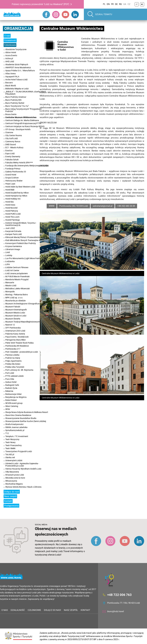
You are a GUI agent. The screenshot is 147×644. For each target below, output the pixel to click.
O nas (7, 36)
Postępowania (11, 506)
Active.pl (9, 58)
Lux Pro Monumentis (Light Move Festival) (24, 258)
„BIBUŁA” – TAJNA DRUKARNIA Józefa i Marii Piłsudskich (25, 93)
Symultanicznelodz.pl (15, 430)
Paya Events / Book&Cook (17, 337)
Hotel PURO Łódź (13, 214)
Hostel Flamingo (13, 220)
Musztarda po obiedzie (15, 301)
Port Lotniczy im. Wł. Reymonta (19, 370)
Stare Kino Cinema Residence (18, 415)
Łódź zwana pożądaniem (17, 273)
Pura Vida (10, 379)
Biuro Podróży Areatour (16, 97)
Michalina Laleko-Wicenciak (18, 289)
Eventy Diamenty (13, 157)
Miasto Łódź (11, 286)
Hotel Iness (10, 205)
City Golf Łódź (12, 138)
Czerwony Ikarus (13, 141)
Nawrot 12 (10, 325)
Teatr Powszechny (13, 445)
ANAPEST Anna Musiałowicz (18, 68)
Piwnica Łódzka (12, 355)
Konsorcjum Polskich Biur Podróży (21, 243)
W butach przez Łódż (15, 475)
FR (112, 4)
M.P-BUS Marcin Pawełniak (17, 276)
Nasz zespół (10, 496)
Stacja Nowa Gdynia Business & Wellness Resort (27, 412)
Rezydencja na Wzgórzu (16, 397)
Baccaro (9, 83)
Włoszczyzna (11, 481)
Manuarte (10, 283)
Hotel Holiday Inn (13, 199)
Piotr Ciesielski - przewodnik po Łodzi (22, 352)
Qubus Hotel (11, 382)
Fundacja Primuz (13, 169)
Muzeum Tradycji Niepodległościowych (23, 322)
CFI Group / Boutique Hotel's (18, 129)
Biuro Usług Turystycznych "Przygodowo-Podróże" (24, 110)
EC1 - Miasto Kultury (14, 147)
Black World (11, 86)
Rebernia (9, 391)
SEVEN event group (14, 403)
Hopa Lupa (10, 184)
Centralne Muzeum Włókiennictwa (21, 117)
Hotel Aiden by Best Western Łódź (20, 187)
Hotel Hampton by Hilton (16, 196)
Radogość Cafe (12, 385)
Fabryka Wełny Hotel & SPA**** (19, 163)
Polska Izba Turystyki (15, 367)
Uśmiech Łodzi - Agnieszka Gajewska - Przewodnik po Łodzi (22, 465)
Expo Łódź (10, 154)
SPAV (8, 409)
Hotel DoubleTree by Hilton (17, 193)
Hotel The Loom (12, 217)
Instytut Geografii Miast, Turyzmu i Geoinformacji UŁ (21, 224)
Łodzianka (10, 261)
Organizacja (18, 29)
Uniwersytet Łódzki (14, 460)
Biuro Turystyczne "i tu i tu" (17, 106)
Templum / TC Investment (17, 436)
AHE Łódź (10, 61)
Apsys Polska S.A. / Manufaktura (20, 71)
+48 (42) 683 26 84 (126, 206)
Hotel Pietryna (12, 211)
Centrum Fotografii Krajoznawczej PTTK (23, 123)
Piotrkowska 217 (13, 349)
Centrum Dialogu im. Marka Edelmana (22, 120)
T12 (7, 433)
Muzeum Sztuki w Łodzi (16, 316)
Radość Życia (11, 388)
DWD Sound (11, 144)
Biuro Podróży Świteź (15, 103)
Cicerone (9, 132)
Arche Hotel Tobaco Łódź (16, 80)
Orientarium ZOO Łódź (15, 331)
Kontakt (8, 501)
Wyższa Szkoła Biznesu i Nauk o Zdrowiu (23, 487)
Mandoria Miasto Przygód (17, 279)
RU (121, 4)
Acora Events (11, 55)
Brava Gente (11, 114)
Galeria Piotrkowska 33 (16, 172)
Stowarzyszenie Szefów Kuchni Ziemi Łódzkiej (26, 421)
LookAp (9, 255)
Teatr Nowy (10, 442)
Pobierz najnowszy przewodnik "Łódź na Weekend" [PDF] (40, 4)
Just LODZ (10, 228)
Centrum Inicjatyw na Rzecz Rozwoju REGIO (25, 126)
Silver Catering (12, 406)
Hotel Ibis (9, 202)
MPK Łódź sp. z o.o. (14, 298)
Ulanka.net (10, 457)
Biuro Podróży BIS (13, 100)
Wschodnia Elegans (14, 484)
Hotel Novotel (11, 208)
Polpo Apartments (13, 361)
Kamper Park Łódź (14, 234)
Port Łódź (10, 373)
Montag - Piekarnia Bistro (17, 295)
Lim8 (8, 252)
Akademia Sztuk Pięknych (17, 64)
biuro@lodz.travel (116, 611)
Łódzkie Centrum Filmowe (17, 267)
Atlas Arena (10, 74)
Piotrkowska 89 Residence (17, 346)
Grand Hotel (11, 175)
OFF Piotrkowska (13, 328)
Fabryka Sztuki (12, 160)
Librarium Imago (13, 249)
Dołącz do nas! (12, 492)
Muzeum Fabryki (13, 307)
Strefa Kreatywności (14, 424)
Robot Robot (11, 400)
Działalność (10, 40)
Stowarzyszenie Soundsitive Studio (21, 418)
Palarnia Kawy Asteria (15, 334)
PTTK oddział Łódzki (14, 376)
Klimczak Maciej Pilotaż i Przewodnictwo (23, 237)
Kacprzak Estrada (13, 231)
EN (108, 4)
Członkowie (10, 45)
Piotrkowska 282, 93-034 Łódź (74, 206)
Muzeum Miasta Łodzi (15, 313)
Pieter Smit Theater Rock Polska (19, 343)
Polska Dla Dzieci (13, 364)
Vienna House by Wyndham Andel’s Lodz (23, 469)
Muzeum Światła (13, 319)
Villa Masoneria (12, 472)
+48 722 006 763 (119, 595)
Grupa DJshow (12, 178)
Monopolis (10, 292)
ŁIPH (8, 264)
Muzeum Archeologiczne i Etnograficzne (23, 304)
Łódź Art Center (12, 270)
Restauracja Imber (13, 394)
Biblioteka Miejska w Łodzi (17, 89)
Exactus (9, 151)
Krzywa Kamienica (14, 246)
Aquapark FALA (12, 77)
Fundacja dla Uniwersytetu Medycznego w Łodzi (27, 166)
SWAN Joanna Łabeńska (16, 427)
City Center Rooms (14, 135)
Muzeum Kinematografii (16, 310)
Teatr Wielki (10, 448)
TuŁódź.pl (10, 454)
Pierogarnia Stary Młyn (16, 340)
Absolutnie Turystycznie (16, 49)
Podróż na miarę (13, 358)
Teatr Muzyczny (12, 439)
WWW (52, 206)
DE (116, 4)
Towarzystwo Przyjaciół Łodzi (19, 451)
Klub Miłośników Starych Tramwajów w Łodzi (25, 240)
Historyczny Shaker (14, 181)
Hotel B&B (10, 190)
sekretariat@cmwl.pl (103, 206)
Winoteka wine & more (15, 478)
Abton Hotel (11, 52)
